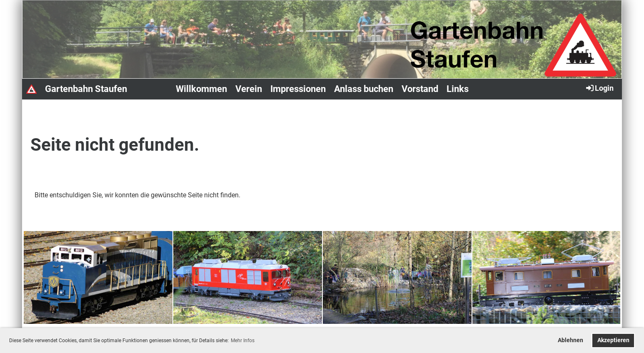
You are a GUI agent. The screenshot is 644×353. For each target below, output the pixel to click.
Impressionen (298, 89)
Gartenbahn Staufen (86, 89)
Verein (249, 89)
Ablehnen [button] (570, 340)
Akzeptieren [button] (613, 340)
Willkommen (201, 89)
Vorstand (420, 89)
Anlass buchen (364, 89)
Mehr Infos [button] (243, 341)
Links (458, 89)
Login (599, 88)
